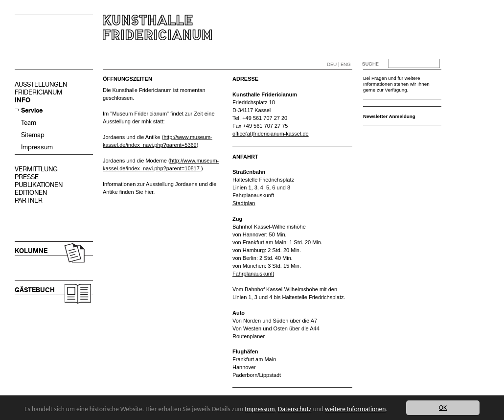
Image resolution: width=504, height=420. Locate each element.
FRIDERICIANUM (38, 92)
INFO (23, 100)
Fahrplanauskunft (253, 195)
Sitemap (33, 135)
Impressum (37, 147)
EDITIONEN (31, 193)
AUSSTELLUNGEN (41, 84)
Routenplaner (249, 336)
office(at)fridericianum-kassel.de (271, 134)
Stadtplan (244, 203)
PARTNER (29, 200)
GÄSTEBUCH (35, 290)
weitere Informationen (355, 409)
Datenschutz (295, 409)
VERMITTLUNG (36, 169)
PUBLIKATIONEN (39, 185)
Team (29, 123)
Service (32, 110)
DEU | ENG (339, 64)
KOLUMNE (31, 251)
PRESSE (27, 177)
